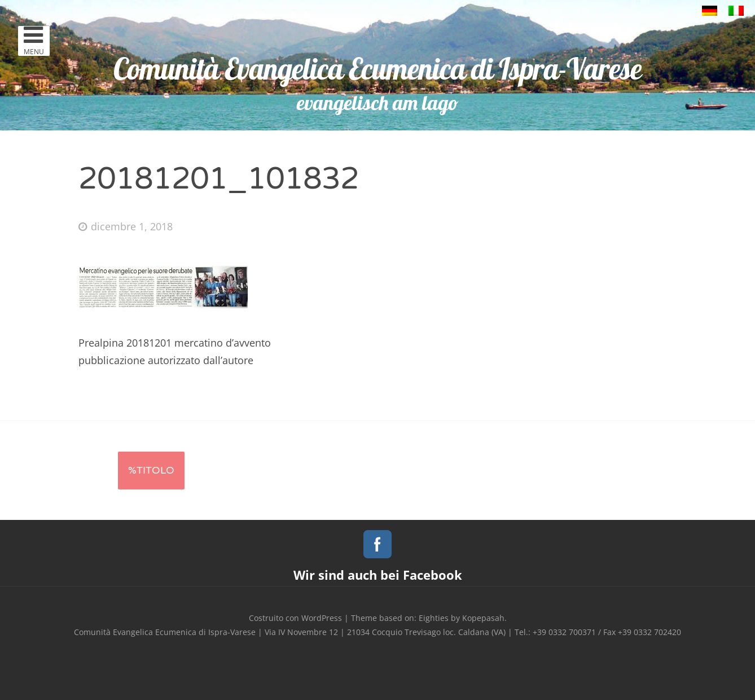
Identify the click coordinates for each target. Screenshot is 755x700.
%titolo (151, 470)
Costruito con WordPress (295, 618)
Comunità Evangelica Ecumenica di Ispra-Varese (377, 69)
